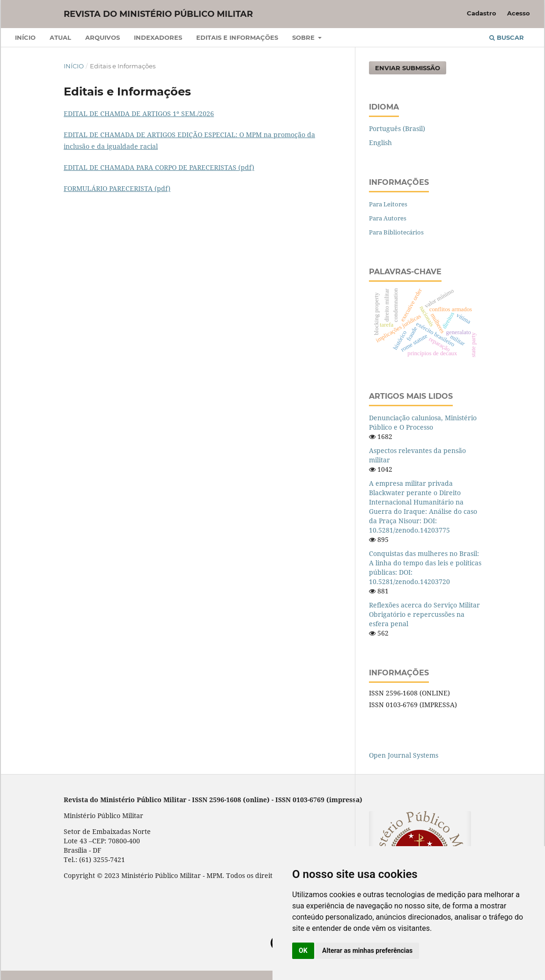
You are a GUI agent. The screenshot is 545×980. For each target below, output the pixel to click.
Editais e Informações (237, 37)
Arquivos (103, 37)
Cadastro (482, 13)
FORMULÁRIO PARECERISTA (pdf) (117, 188)
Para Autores (388, 218)
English (380, 143)
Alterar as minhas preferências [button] (367, 951)
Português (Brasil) (397, 128)
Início (25, 37)
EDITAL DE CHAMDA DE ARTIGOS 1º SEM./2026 (139, 113)
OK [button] (303, 951)
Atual (60, 37)
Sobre (304, 37)
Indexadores (158, 37)
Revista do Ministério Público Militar (158, 14)
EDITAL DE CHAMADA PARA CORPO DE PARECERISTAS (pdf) (159, 167)
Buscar (507, 37)
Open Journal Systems (404, 755)
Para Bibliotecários (396, 232)
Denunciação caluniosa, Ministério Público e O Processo (423, 422)
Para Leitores (388, 204)
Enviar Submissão (408, 68)
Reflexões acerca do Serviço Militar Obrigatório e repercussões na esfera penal (424, 614)
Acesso (519, 13)
